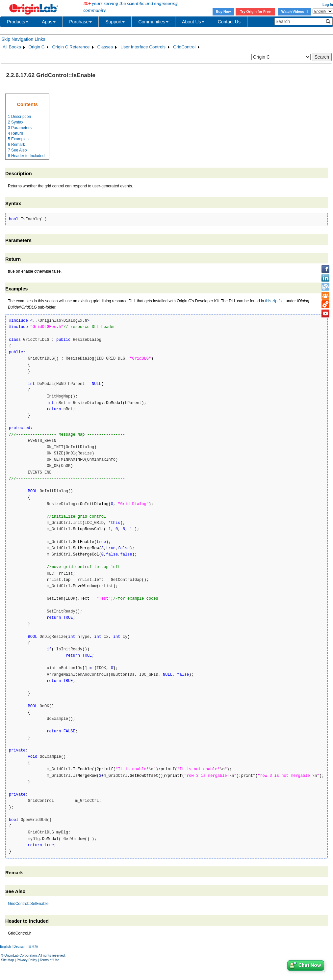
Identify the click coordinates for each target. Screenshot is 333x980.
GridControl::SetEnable (28, 904)
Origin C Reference (71, 47)
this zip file (274, 301)
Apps (49, 22)
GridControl (184, 47)
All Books (12, 47)
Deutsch (20, 947)
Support (115, 22)
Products (18, 22)
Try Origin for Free (256, 12)
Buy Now (223, 12)
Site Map (7, 960)
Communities (153, 22)
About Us (193, 22)
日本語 (33, 947)
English (5, 947)
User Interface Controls (143, 47)
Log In (328, 5)
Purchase (80, 22)
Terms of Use (50, 960)
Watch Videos (295, 12)
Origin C (37, 47)
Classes (105, 47)
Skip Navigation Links (23, 39)
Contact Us (229, 22)
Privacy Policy (27, 960)
